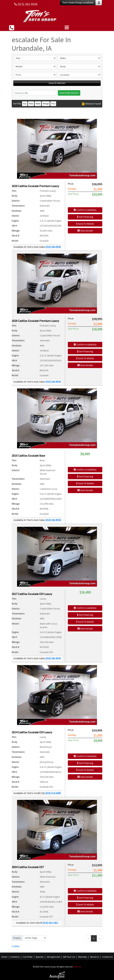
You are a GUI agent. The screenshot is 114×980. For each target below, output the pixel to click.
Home (4, 957)
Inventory (15, 957)
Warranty (82, 957)
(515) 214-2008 (53, 793)
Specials (40, 957)
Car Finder (28, 957)
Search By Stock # (69, 93)
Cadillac (16, 946)
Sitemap (77, 967)
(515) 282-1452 (50, 923)
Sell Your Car (69, 957)
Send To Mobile (85, 224)
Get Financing (85, 217)
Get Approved (53, 957)
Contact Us (107, 957)
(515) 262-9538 (53, 247)
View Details (85, 231)
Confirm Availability (85, 210)
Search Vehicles (57, 83)
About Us (94, 957)
